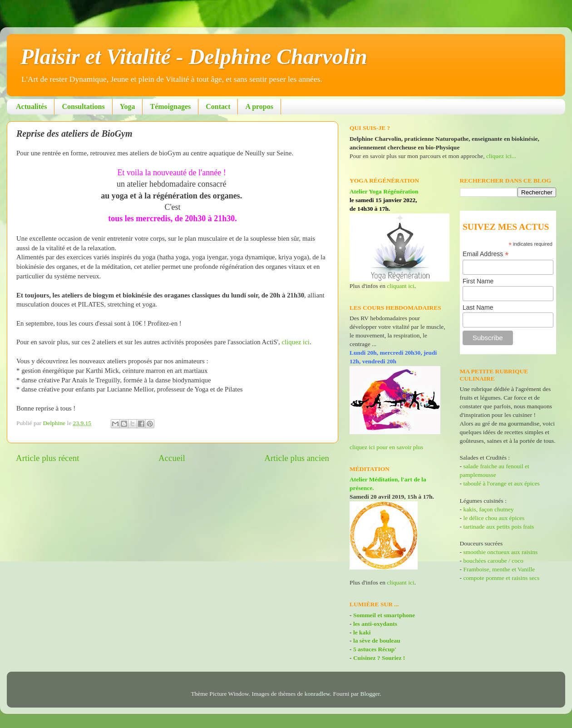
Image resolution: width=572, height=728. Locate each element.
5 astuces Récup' (375, 649)
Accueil (172, 458)
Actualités (31, 106)
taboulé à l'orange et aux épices (501, 483)
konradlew (317, 694)
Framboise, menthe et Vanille (499, 569)
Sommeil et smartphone (384, 615)
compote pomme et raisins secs (501, 578)
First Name (478, 281)
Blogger (370, 694)
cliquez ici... (501, 156)
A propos (259, 106)
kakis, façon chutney (488, 509)
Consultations (83, 106)
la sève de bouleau (377, 641)
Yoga (128, 106)
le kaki (362, 632)
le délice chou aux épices (494, 518)
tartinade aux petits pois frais (498, 527)
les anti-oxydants (375, 624)
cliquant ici (400, 286)
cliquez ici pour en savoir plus (386, 447)
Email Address (486, 254)
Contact (218, 106)
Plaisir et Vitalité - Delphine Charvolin (194, 57)
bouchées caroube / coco (493, 561)
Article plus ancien (297, 458)
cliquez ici (296, 342)
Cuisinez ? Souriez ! (379, 658)
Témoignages (170, 106)
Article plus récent (48, 458)
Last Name (478, 307)
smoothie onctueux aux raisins (500, 552)
